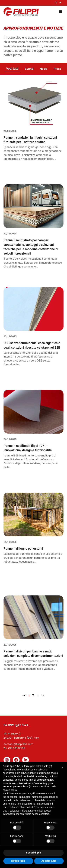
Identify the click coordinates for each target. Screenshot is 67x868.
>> (43, 695)
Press (57, 69)
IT (58, 3)
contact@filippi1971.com (18, 744)
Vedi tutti (12, 69)
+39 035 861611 (16, 748)
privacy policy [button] (28, 773)
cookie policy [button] (10, 790)
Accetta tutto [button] (49, 861)
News (44, 69)
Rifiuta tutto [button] (18, 861)
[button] (60, 12)
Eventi (29, 69)
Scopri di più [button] (33, 853)
